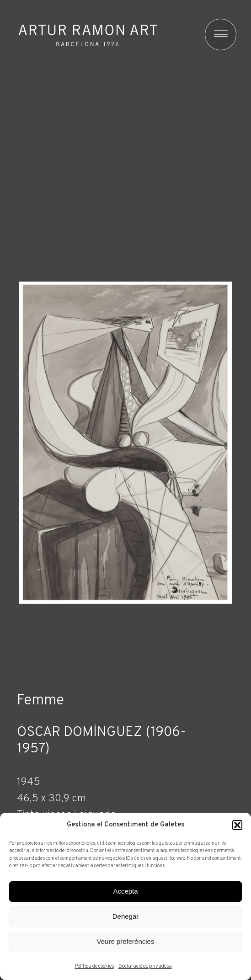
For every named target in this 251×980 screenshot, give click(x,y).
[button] (237, 825)
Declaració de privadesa (145, 966)
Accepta (125, 891)
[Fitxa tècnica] (126, 804)
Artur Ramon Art (88, 36)
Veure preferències (126, 941)
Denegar (126, 916)
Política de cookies (94, 966)
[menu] (216, 35)
